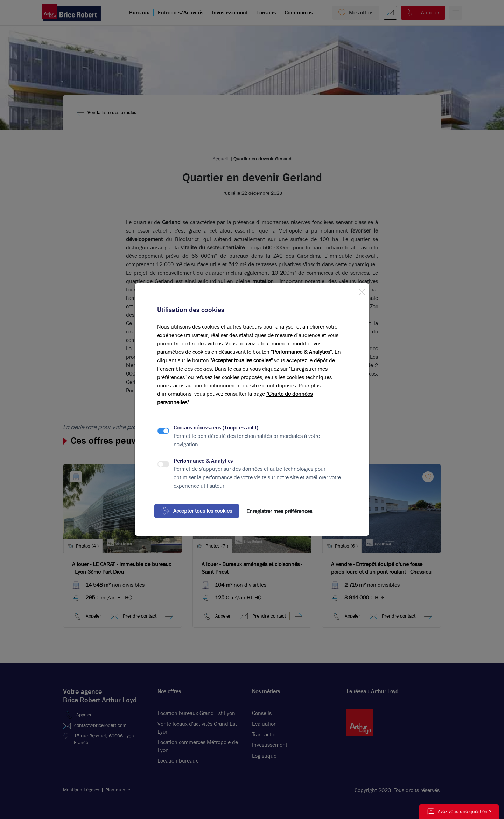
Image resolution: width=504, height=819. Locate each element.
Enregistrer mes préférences (279, 511)
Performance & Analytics (203, 461)
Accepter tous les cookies (197, 511)
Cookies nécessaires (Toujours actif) (216, 428)
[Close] (362, 291)
